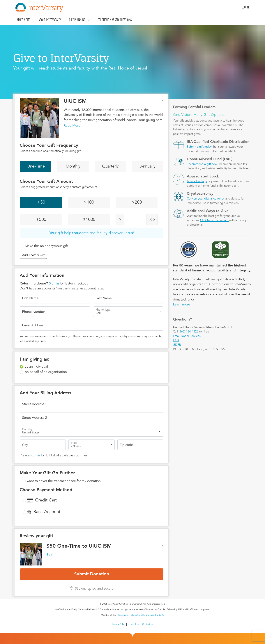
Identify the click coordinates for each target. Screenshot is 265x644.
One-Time (36, 166)
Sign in (54, 284)
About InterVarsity (50, 20)
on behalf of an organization (46, 372)
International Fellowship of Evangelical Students (140, 615)
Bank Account (47, 512)
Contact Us (148, 624)
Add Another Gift (33, 255)
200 (137, 202)
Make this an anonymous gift (46, 246)
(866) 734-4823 (189, 332)
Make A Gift (24, 20)
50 (41, 202)
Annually (148, 166)
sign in (35, 456)
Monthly (73, 166)
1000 (89, 220)
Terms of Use (134, 624)
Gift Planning (77, 20)
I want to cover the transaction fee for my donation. (63, 481)
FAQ (176, 341)
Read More (72, 126)
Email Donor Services (187, 336)
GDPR (177, 345)
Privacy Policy (119, 624)
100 (89, 202)
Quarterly (110, 166)
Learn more (182, 305)
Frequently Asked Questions (115, 20)
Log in (245, 7)
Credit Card (47, 500)
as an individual (36, 367)
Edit (49, 555)
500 (41, 220)
